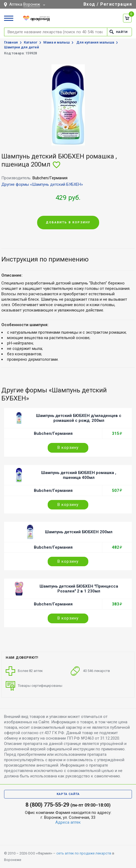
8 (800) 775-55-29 (47, 805)
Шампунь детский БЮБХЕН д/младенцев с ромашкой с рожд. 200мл (79, 418)
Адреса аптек (68, 822)
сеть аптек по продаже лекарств (84, 853)
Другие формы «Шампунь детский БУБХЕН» (42, 184)
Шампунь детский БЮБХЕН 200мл (79, 532)
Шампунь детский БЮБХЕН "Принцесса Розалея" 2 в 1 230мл (79, 589)
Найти (119, 32)
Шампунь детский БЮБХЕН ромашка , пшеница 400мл (79, 475)
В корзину (68, 448)
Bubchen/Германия (53, 433)
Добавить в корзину (68, 222)
